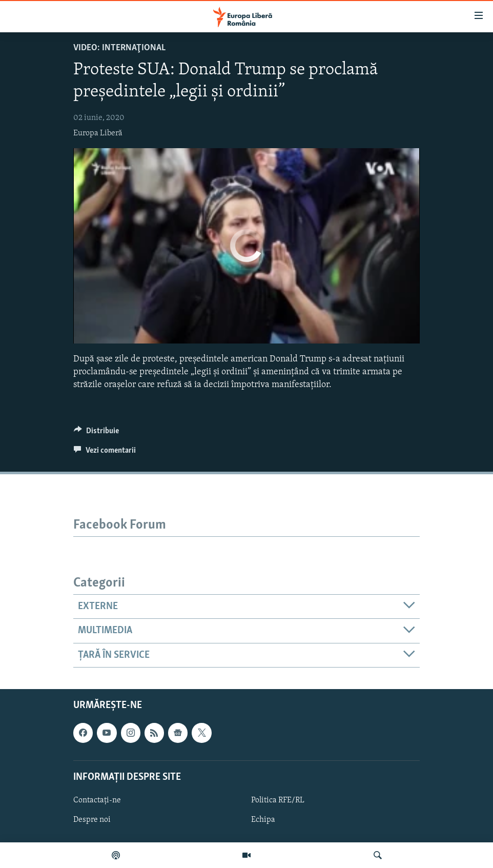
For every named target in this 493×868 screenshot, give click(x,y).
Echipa (263, 820)
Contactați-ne (97, 800)
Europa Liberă (98, 133)
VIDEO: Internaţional (119, 48)
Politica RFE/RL (278, 800)
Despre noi (92, 820)
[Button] (96, 433)
